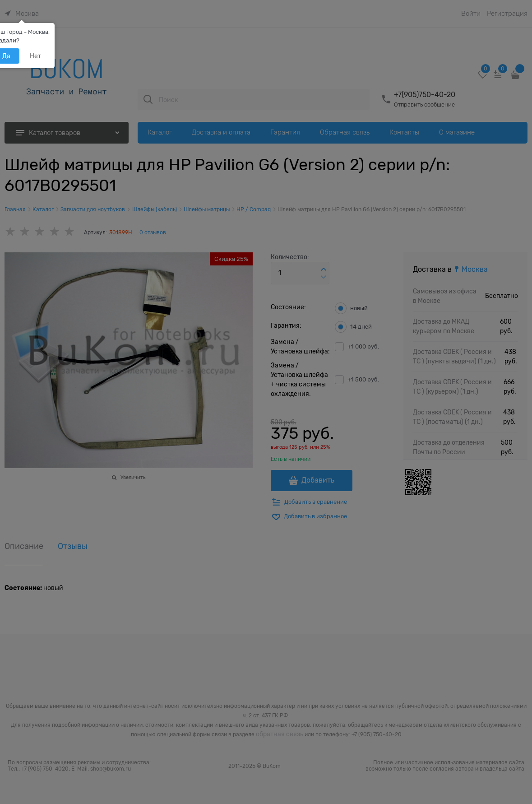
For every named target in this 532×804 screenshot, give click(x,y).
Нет (35, 56)
